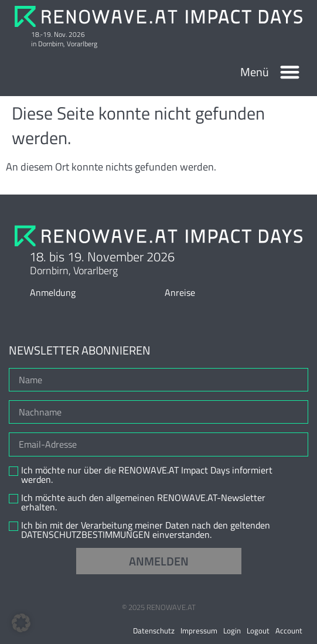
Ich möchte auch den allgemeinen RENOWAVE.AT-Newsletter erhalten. (143, 502)
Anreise (180, 292)
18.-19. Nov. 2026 (58, 34)
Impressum (199, 631)
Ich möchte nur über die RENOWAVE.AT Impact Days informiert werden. (147, 475)
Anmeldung (53, 292)
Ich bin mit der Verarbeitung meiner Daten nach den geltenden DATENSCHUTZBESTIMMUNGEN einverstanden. (146, 530)
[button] (290, 72)
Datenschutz (154, 631)
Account (289, 631)
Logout (258, 631)
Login (232, 631)
